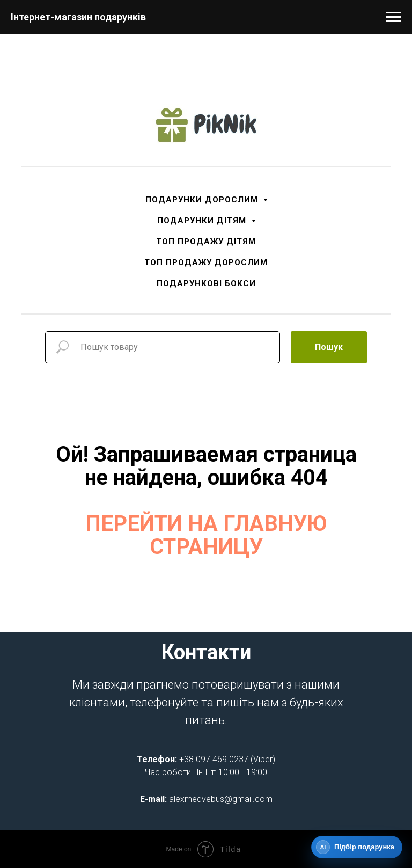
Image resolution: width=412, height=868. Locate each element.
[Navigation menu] (394, 17)
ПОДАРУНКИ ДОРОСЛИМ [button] (203, 200)
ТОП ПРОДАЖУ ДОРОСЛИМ (206, 262)
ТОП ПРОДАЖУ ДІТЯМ (206, 242)
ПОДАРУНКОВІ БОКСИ (206, 283)
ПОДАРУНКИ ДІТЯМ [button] (203, 221)
